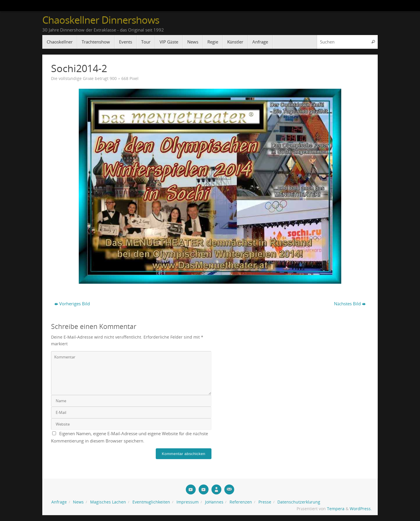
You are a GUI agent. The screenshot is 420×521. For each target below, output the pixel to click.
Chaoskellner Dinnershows (101, 20)
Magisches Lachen (108, 502)
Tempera (336, 509)
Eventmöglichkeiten (151, 502)
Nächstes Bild (350, 304)
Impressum (188, 502)
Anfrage (59, 502)
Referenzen (241, 502)
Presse (265, 502)
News (78, 502)
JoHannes (214, 502)
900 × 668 (119, 79)
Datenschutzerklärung (299, 502)
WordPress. (361, 509)
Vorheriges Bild (72, 304)
